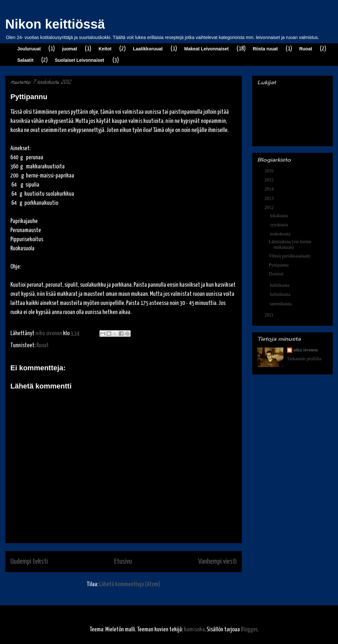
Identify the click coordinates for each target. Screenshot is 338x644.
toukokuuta (281, 234)
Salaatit (25, 60)
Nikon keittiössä (55, 24)
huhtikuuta (280, 285)
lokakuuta (279, 216)
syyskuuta (279, 225)
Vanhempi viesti (217, 562)
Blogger (249, 630)
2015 (270, 180)
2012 (270, 208)
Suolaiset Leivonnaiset (80, 60)
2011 (270, 315)
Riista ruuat (265, 49)
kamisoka (194, 630)
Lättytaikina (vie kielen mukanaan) (290, 244)
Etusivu (123, 562)
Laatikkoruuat (148, 49)
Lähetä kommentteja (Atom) (130, 584)
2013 (270, 198)
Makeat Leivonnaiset (207, 49)
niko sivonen (306, 350)
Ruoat (306, 49)
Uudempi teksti (29, 562)
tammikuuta (281, 304)
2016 (270, 171)
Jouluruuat (29, 49)
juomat (70, 49)
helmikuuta (281, 294)
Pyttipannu (279, 265)
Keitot (105, 49)
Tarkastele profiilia (304, 359)
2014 (270, 189)
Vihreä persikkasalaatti (290, 256)
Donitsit (276, 274)
